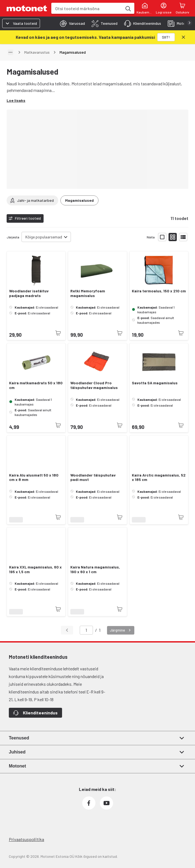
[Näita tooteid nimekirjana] (183, 237)
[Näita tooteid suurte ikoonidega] (162, 237)
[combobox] (87, 8)
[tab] (71, 23)
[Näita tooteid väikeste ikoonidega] (173, 237)
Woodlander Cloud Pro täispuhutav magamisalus (94, 385)
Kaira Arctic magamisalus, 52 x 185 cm (159, 477)
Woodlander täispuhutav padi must (93, 477)
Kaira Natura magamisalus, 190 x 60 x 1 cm (95, 569)
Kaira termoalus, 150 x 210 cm (159, 291)
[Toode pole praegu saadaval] (58, 333)
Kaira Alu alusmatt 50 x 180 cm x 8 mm (34, 477)
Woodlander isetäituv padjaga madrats (29, 293)
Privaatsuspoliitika (26, 839)
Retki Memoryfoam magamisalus (88, 293)
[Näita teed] (10, 52)
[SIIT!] (166, 37)
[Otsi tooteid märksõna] (128, 8)
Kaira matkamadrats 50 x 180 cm (36, 385)
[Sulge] (183, 37)
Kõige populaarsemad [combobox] (44, 237)
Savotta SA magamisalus (155, 383)
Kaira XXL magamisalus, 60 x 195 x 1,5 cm (35, 569)
